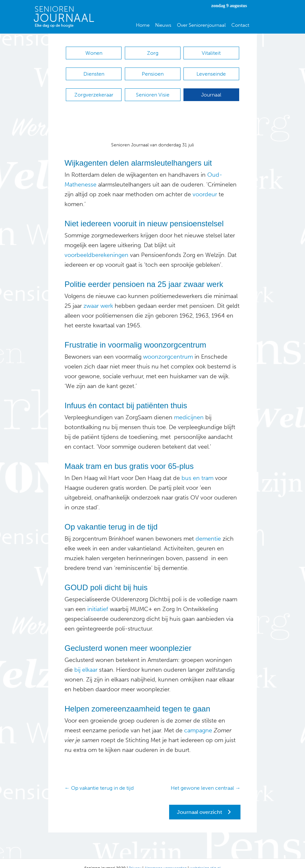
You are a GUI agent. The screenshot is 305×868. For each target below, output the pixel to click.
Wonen (94, 53)
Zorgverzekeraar (94, 88)
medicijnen (188, 408)
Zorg (153, 53)
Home (143, 25)
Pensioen (153, 71)
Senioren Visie (153, 88)
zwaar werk (98, 296)
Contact (240, 25)
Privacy (135, 859)
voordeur (204, 185)
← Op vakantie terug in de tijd (99, 778)
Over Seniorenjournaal (201, 25)
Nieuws (163, 25)
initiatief (97, 599)
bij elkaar (86, 660)
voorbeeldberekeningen (96, 245)
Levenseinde (211, 71)
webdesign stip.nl (205, 859)
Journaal (211, 88)
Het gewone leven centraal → (206, 778)
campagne (197, 721)
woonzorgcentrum (167, 347)
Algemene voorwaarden (166, 859)
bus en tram (197, 468)
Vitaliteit (211, 53)
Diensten (94, 71)
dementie (207, 529)
